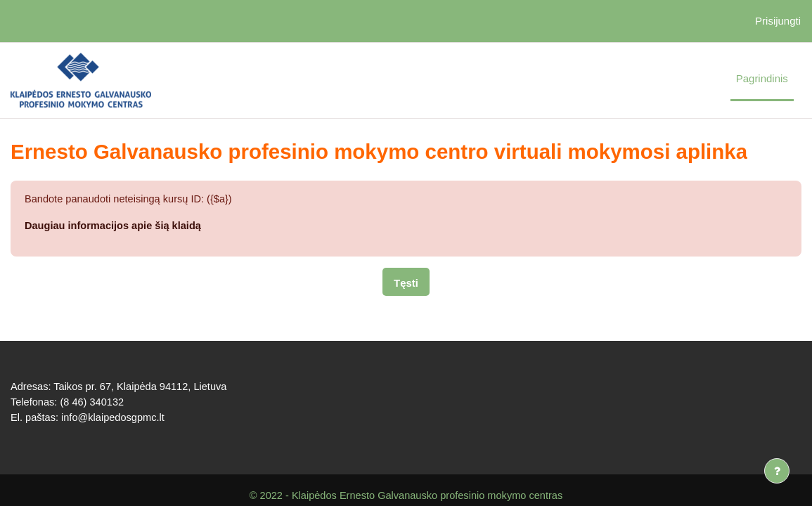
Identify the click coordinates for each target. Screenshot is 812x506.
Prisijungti (778, 21)
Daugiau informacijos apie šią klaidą (115, 226)
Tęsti (406, 284)
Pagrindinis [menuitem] (762, 78)
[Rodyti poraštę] (777, 471)
